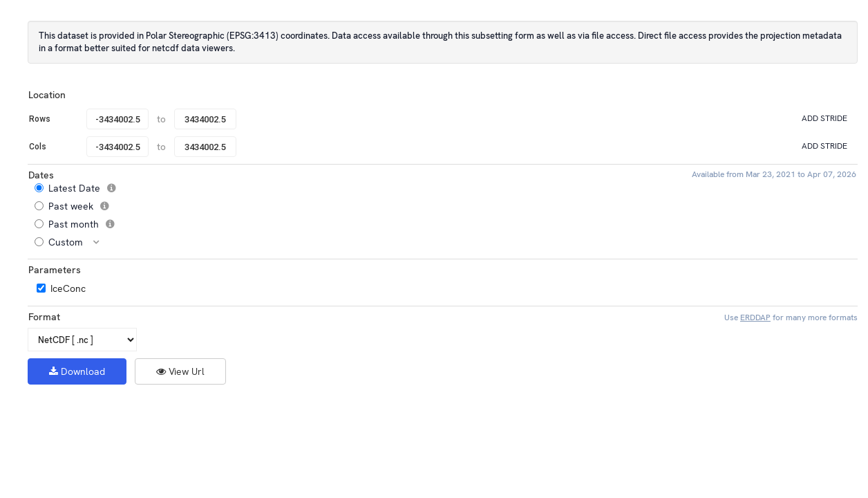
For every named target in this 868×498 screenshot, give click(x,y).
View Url (180, 371)
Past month (79, 224)
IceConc (68, 288)
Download (77, 371)
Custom (72, 242)
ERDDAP (755, 317)
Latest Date (80, 188)
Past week (77, 206)
